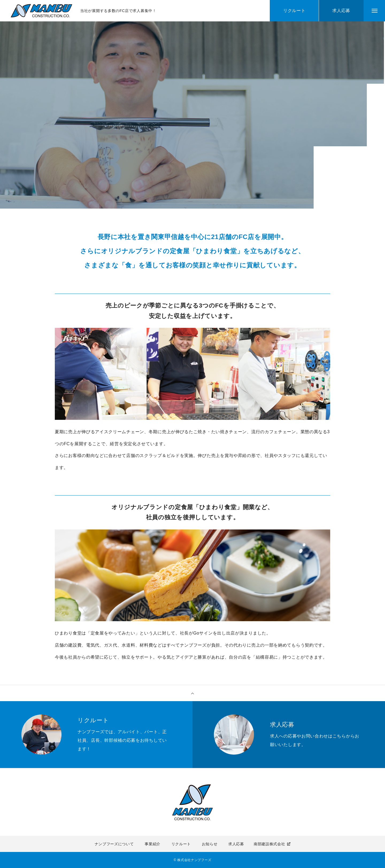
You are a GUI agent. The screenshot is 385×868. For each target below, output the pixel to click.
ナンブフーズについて (114, 844)
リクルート (181, 844)
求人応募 (236, 844)
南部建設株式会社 (269, 844)
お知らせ (210, 844)
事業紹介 (153, 844)
